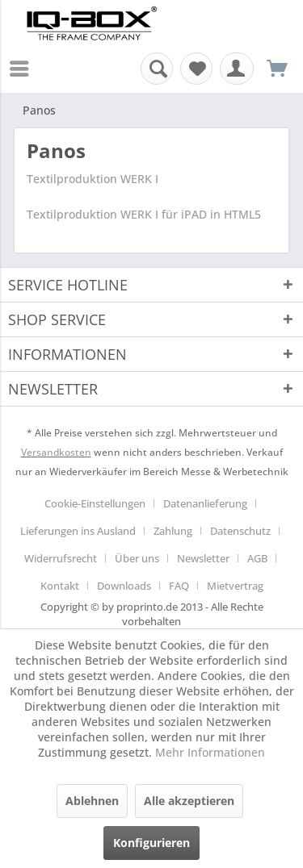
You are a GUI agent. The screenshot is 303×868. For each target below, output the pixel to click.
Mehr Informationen (210, 752)
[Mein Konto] (237, 69)
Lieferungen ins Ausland (78, 531)
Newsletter (203, 558)
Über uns (137, 558)
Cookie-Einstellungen (95, 503)
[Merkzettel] (196, 69)
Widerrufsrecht (61, 558)
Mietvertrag (235, 586)
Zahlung (173, 531)
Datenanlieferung (205, 503)
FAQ (179, 586)
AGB (257, 558)
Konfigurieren (151, 843)
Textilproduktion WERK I (93, 179)
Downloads (124, 586)
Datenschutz (240, 531)
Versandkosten (56, 452)
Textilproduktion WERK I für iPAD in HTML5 (144, 214)
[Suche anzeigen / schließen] (157, 69)
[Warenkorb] (277, 69)
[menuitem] (23, 69)
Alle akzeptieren (189, 801)
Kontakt (60, 586)
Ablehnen (92, 801)
